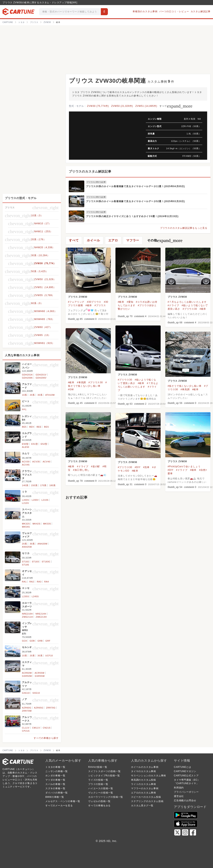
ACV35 (36, 462)
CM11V (36, 728)
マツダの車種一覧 (55, 780)
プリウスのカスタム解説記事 (90, 171)
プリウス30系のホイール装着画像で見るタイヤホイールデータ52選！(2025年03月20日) (135, 201)
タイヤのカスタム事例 (143, 771)
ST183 (35, 562)
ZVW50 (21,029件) (122, 106)
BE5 (24, 427)
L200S (26, 500)
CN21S (47, 728)
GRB (40, 641)
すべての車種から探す (46, 738)
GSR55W (40, 676)
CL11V (26, 728)
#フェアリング (76, 302)
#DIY (171, 470)
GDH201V (41, 375)
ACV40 (46, 462)
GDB (32, 641)
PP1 (24, 409)
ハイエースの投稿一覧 (101, 788)
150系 (34, 485)
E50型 (25, 444)
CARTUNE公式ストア (186, 776)
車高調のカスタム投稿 (143, 780)
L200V (35, 500)
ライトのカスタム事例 (143, 784)
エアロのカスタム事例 (143, 793)
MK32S (26, 524)
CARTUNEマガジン (185, 771)
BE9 (31, 427)
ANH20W (43, 544)
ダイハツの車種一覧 (57, 793)
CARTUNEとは (183, 767)
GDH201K (27, 375)
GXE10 (26, 693)
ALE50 (26, 447)
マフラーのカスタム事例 (145, 788)
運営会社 (179, 796)
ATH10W (50, 395)
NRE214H (41, 614)
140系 (25, 485)
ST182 (26, 562)
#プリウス (100, 305)
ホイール (93, 240)
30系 (40, 395)
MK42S (36, 524)
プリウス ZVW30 (78, 297)
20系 (32, 395)
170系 (44, 485)
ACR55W (40, 673)
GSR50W (27, 676)
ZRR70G (51, 708)
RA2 (32, 582)
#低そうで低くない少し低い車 (185, 386)
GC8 (24, 641)
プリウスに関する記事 (96, 182)
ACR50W (27, 673)
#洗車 (146, 467)
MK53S (47, 524)
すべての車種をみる (99, 806)
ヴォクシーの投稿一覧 (101, 793)
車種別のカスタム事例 (145, 11)
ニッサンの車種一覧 (57, 771)
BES (47, 427)
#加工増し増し (81, 470)
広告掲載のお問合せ (185, 800)
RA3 (39, 582)
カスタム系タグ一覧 (142, 806)
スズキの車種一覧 (55, 788)
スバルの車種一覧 (55, 784)
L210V (26, 503)
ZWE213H (41, 617)
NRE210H (27, 614)
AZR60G (27, 708)
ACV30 (26, 462)
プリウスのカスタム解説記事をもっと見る (184, 228)
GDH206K (27, 378)
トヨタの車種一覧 (55, 767)
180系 (52, 485)
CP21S (26, 731)
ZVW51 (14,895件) (146, 106)
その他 (165, 240)
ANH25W (27, 547)
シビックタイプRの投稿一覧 (104, 776)
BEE (39, 427)
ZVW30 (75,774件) (98, 106)
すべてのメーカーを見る (59, 806)
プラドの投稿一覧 (98, 784)
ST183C (46, 562)
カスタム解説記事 (201, 11)
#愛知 (130, 302)
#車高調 (81, 382)
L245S (35, 596)
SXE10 (36, 693)
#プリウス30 (190, 309)
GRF (48, 641)
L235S (26, 596)
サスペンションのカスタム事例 (148, 776)
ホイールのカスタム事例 (145, 767)
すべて (176, 106)
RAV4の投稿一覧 (98, 767)
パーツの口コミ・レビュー (174, 11)
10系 (25, 395)
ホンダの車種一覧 (55, 776)
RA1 (24, 582)
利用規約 (179, 788)
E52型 (44, 444)
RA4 (47, 582)
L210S (45, 500)
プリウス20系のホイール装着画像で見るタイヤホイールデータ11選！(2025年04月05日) (135, 186)
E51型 (35, 444)
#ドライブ (173, 305)
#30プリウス (94, 302)
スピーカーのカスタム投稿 (146, 797)
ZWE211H (27, 617)
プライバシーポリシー (186, 792)
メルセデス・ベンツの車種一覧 (63, 801)
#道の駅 (95, 466)
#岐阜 (89, 305)
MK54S (26, 527)
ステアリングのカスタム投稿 (147, 801)
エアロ (113, 240)
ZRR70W (27, 711)
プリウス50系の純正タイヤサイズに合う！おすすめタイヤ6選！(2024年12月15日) (132, 216)
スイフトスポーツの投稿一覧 (104, 771)
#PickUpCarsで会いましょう (184, 466)
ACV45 (26, 465)
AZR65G (39, 708)
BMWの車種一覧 (55, 797)
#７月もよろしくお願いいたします (187, 302)
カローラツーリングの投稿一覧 (106, 797)
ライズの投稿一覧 (98, 780)
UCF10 (49, 656)
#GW (71, 389)
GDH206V (41, 378)
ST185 (26, 565)
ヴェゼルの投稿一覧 (99, 801)
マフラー (133, 240)
